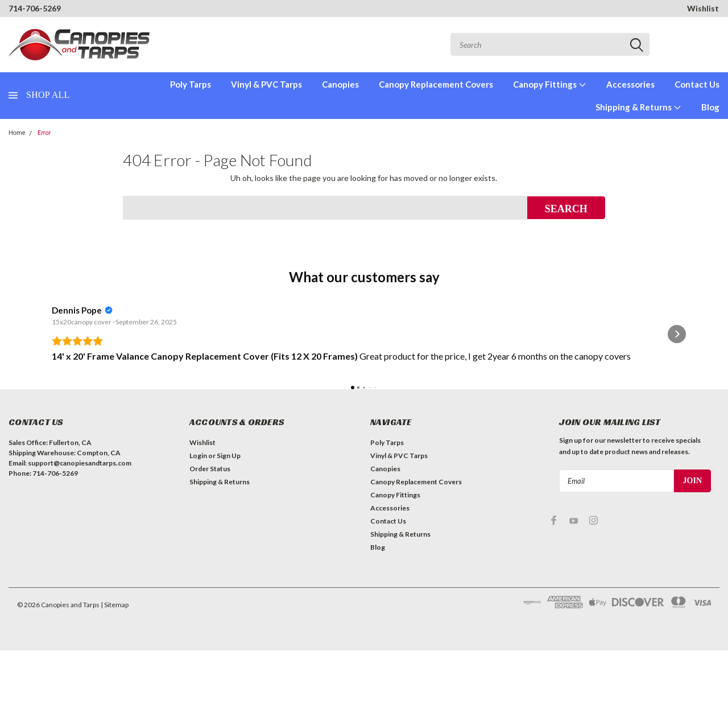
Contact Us (697, 84)
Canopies (340, 84)
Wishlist (703, 8)
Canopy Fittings (550, 84)
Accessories (630, 84)
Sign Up (229, 530)
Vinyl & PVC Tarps (266, 84)
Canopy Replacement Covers (436, 84)
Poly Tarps (191, 84)
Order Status (210, 543)
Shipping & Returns (638, 107)
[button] (51, 371)
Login (198, 530)
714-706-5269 (35, 8)
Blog (710, 107)
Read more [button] (235, 421)
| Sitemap (115, 679)
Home (17, 133)
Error (44, 133)
